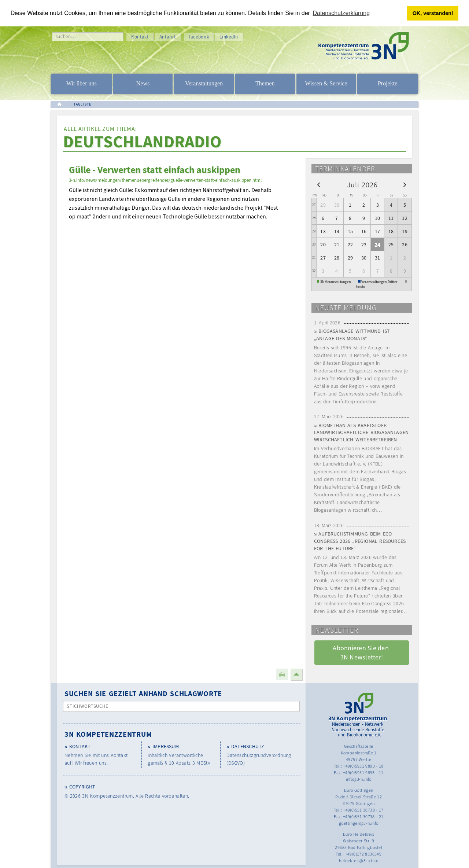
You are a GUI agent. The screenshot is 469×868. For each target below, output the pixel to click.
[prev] (319, 185)
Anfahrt (168, 37)
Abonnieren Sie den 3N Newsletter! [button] (361, 652)
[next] (405, 185)
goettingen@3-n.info (359, 823)
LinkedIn (229, 37)
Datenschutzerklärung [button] (341, 13)
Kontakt (140, 37)
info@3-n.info (359, 779)
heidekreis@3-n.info (359, 860)
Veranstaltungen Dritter (379, 281)
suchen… (66, 36)
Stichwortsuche (88, 706)
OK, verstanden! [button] (433, 13)
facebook (199, 37)
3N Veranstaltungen (336, 281)
